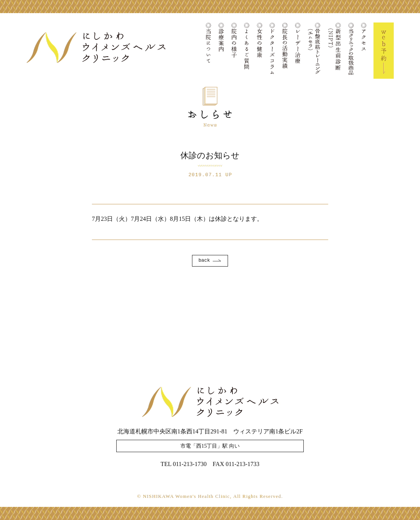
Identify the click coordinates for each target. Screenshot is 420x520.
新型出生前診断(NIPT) (334, 51)
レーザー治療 (298, 51)
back (204, 260)
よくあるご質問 (247, 51)
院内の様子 (234, 51)
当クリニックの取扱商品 (351, 51)
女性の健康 (259, 51)
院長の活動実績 (285, 51)
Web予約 (384, 51)
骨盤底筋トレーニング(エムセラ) (314, 51)
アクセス (364, 51)
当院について (208, 51)
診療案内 (221, 51)
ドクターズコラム (272, 51)
